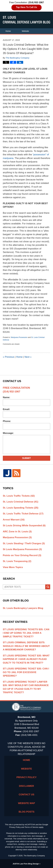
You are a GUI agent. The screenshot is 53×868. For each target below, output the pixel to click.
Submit (26, 458)
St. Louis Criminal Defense (20, 502)
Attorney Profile (12, 37)
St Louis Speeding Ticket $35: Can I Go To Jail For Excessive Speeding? (26, 672)
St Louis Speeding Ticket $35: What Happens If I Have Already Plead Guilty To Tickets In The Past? (26, 659)
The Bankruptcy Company (34, 856)
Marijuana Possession (19, 337)
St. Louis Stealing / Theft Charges (24, 543)
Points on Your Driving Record (22, 555)
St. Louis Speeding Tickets (21, 508)
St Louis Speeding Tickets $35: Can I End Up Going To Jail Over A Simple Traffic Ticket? (26, 633)
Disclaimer (27, 786)
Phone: (7, 421)
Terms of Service (32, 827)
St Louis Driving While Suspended (24, 526)
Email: (6, 409)
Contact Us (10, 42)
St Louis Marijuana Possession (22, 549)
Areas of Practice (38, 37)
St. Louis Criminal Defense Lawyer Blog (27, 20)
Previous (8, 357)
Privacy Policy (26, 777)
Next (28, 357)
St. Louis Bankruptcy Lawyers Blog (23, 608)
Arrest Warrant (14, 520)
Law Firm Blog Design (26, 864)
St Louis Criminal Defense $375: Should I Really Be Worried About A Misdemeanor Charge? (26, 646)
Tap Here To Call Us (26, 7)
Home (8, 31)
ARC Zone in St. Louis (17, 532)
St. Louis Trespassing (17, 561)
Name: (7, 397)
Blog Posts (26, 812)
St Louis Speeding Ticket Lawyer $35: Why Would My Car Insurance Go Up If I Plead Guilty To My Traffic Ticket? (26, 687)
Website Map (27, 803)
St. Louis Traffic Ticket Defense (23, 514)
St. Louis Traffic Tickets (19, 496)
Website (25, 31)
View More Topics (13, 567)
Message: (8, 433)
